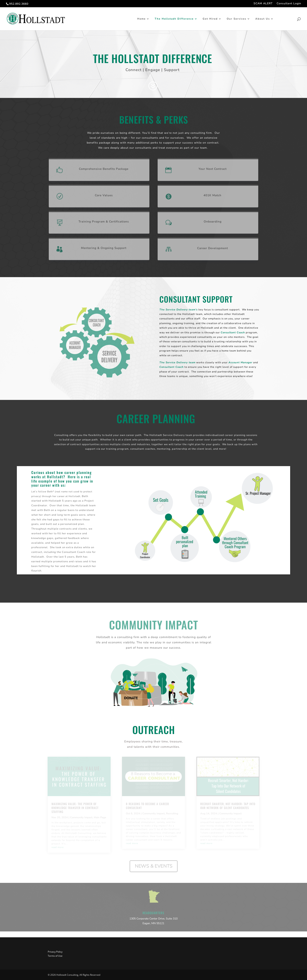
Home (141, 19)
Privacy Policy (55, 952)
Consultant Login (289, 4)
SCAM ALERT (263, 4)
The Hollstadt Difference (174, 19)
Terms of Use (55, 956)
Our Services (237, 19)
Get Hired (210, 19)
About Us (263, 19)
